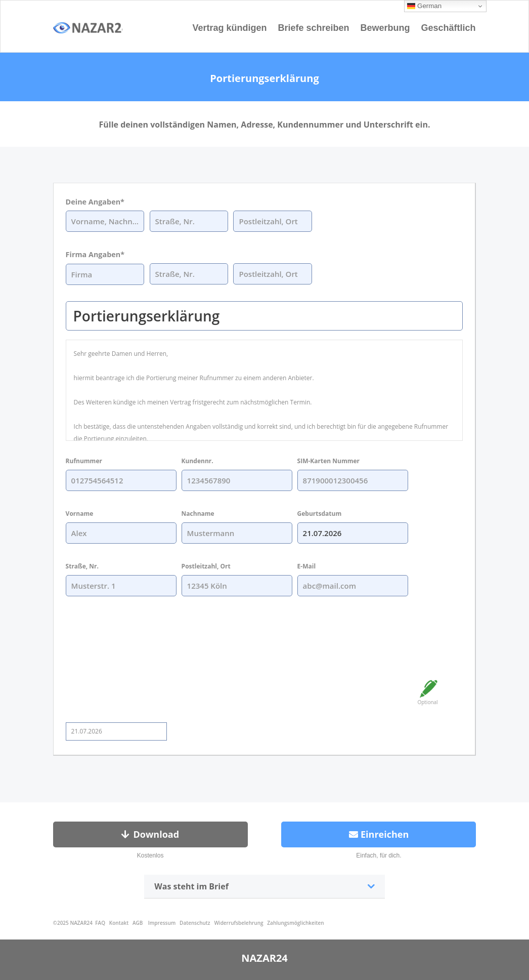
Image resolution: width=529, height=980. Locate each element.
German (424, 6)
